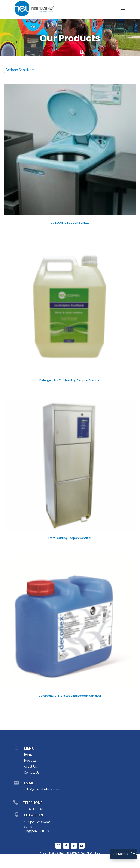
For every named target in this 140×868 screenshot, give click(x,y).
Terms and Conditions (73, 853)
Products (30, 760)
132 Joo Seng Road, (38, 822)
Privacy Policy (48, 853)
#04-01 (29, 826)
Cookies (95, 853)
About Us (30, 766)
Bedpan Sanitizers (20, 70)
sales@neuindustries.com (42, 789)
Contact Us (32, 772)
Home (28, 754)
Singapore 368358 (36, 831)
